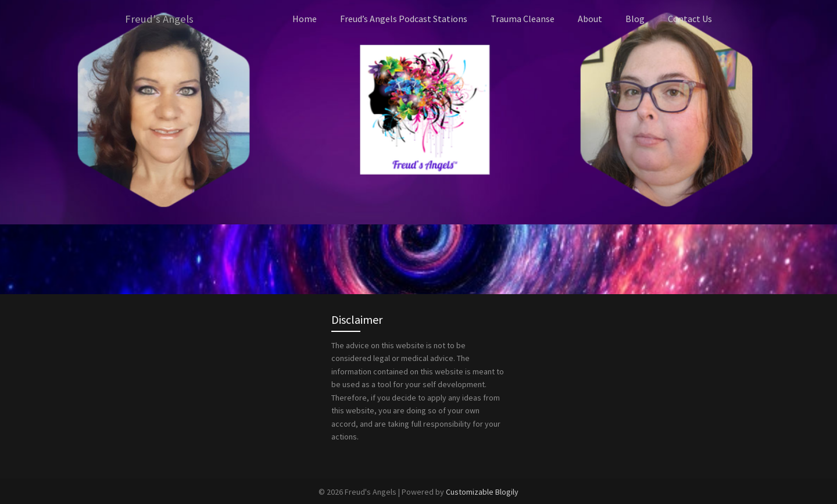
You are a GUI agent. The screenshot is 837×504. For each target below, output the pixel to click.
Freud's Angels (160, 19)
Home (305, 19)
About (590, 19)
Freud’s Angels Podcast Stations (404, 19)
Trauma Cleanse (523, 19)
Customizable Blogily (482, 491)
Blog (635, 19)
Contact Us (690, 19)
